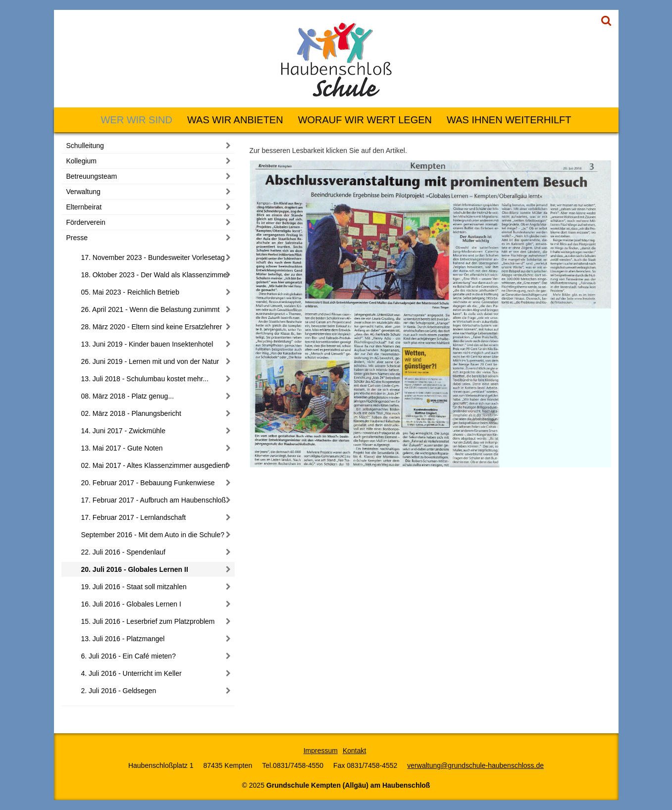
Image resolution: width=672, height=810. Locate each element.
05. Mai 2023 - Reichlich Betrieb (130, 292)
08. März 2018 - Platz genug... (128, 396)
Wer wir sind (136, 120)
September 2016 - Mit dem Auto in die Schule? (153, 535)
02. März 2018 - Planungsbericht (131, 413)
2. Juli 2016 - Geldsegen (119, 691)
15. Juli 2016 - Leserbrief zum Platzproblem (148, 621)
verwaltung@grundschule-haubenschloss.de (475, 765)
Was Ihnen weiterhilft (509, 120)
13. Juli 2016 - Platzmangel (123, 639)
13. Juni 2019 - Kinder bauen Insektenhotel (147, 344)
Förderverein (86, 222)
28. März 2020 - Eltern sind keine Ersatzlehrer (152, 327)
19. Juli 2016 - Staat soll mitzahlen (134, 587)
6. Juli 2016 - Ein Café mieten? (129, 656)
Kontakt (354, 751)
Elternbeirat (84, 207)
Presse (77, 238)
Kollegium (81, 161)
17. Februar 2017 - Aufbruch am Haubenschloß (154, 500)
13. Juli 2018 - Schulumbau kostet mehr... (145, 379)
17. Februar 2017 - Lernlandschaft (134, 517)
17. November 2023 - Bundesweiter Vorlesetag (153, 257)
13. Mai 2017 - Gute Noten (122, 448)
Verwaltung (83, 192)
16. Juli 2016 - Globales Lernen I (131, 604)
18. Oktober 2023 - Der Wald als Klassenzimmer (155, 275)
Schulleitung (85, 146)
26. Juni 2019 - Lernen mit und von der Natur (150, 361)
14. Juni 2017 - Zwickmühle (123, 431)
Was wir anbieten (235, 120)
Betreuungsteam (92, 176)
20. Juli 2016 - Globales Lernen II (135, 569)
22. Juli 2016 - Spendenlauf (123, 552)
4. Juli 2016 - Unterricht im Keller (131, 673)
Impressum (321, 751)
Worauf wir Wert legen (365, 120)
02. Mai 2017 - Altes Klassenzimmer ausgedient (155, 465)
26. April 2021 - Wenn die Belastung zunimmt (151, 309)
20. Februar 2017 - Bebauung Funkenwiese (148, 483)
